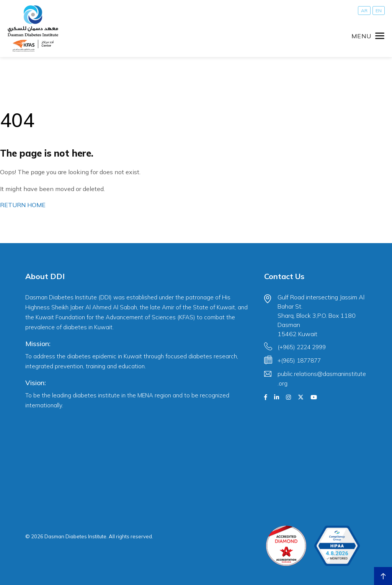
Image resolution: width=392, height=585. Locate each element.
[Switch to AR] (364, 11)
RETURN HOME (23, 205)
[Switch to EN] (379, 11)
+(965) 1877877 (299, 360)
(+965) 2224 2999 (302, 347)
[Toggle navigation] (368, 36)
